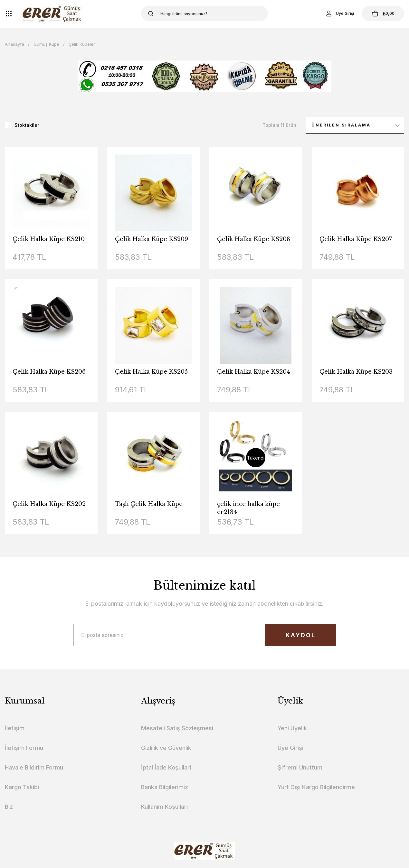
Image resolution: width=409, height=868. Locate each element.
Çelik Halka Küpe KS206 (49, 372)
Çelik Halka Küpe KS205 (151, 372)
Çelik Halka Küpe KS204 (254, 372)
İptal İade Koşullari (166, 767)
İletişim (15, 728)
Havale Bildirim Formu (34, 767)
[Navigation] (9, 14)
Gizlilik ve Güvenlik (166, 748)
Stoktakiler (27, 125)
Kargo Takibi (22, 787)
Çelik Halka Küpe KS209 (152, 239)
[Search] (204, 14)
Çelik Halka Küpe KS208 (254, 239)
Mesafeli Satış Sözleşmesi (177, 728)
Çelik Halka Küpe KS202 (49, 504)
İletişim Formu (24, 748)
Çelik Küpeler (82, 44)
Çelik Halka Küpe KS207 (356, 239)
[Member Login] (339, 14)
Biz (9, 807)
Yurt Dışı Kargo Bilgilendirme (316, 787)
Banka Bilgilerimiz (165, 787)
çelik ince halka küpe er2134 (248, 508)
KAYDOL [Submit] (301, 635)
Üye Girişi (290, 748)
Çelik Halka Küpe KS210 (49, 239)
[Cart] (383, 14)
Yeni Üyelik (292, 728)
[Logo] (53, 14)
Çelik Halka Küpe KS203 (356, 372)
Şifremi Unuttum (300, 767)
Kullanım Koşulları (164, 807)
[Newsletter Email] (205, 635)
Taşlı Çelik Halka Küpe (149, 504)
